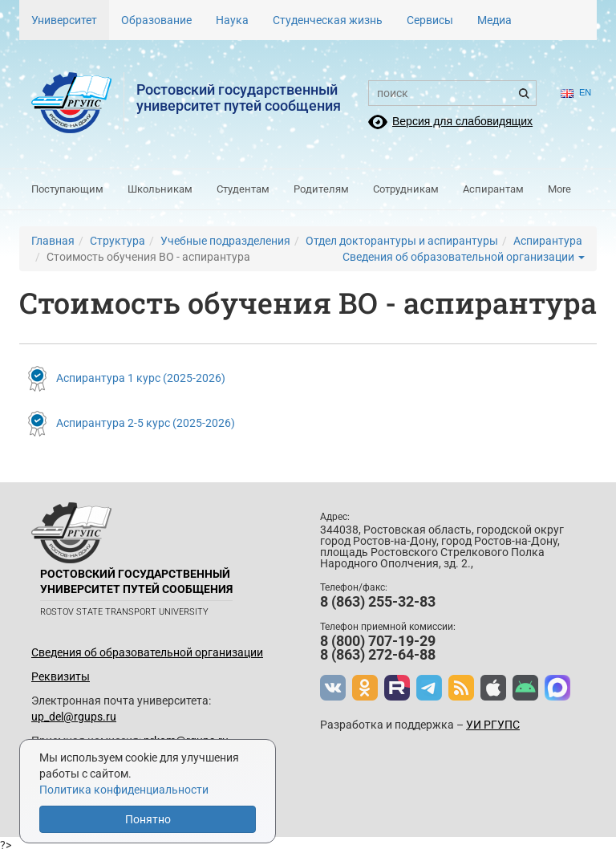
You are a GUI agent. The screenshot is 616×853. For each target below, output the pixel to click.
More (559, 189)
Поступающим (67, 189)
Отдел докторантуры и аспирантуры (402, 241)
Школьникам (160, 189)
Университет (64, 20)
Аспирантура (548, 241)
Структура (118, 241)
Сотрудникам (406, 189)
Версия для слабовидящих (462, 121)
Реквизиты (61, 676)
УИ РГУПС (493, 725)
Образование (156, 20)
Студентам (243, 189)
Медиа (494, 20)
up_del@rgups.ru (74, 717)
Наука (232, 20)
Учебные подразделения (225, 241)
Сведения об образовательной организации (464, 257)
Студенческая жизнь (328, 20)
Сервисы (430, 20)
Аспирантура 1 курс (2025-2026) (141, 377)
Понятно (148, 819)
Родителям (321, 189)
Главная (53, 241)
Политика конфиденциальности (124, 790)
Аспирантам (493, 189)
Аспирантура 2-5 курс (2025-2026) (146, 423)
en (576, 93)
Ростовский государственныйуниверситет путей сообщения (239, 97)
